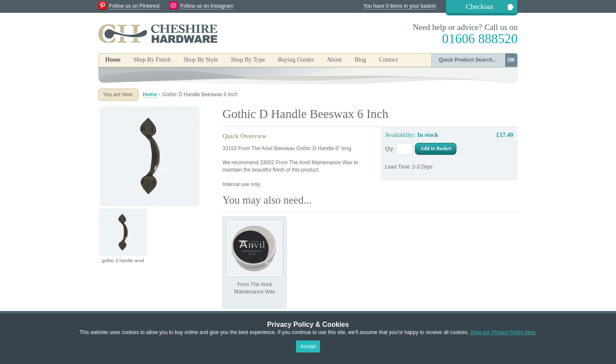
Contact (388, 60)
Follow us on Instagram (207, 6)
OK (511, 60)
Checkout (480, 7)
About (334, 60)
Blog (360, 60)
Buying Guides (296, 60)
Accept (308, 346)
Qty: (390, 149)
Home (113, 60)
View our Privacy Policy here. (503, 332)
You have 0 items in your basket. (400, 6)
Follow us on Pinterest (134, 6)
